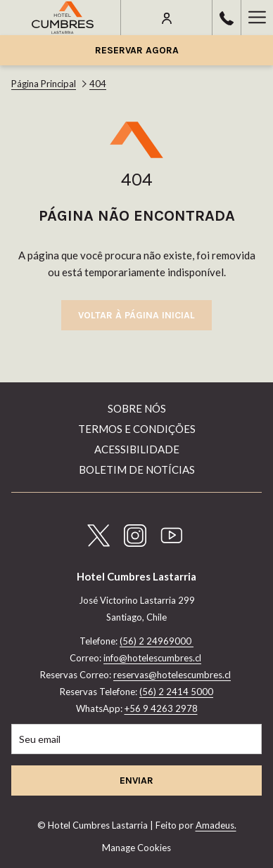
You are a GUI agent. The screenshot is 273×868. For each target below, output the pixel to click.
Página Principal (44, 84)
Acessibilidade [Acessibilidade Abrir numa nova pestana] (137, 449)
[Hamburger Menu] (257, 18)
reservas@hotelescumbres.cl (172, 675)
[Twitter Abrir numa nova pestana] (99, 533)
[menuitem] (136, 410)
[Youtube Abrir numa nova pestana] (172, 533)
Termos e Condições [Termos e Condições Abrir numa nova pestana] (137, 429)
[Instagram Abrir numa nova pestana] (135, 533)
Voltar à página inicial (136, 315)
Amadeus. (216, 825)
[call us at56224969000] (227, 17)
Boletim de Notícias (137, 469)
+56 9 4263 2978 (161, 708)
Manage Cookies (136, 848)
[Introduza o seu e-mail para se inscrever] (136, 739)
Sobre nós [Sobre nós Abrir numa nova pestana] (137, 408)
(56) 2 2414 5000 (176, 692)
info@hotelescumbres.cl (152, 658)
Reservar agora (137, 50)
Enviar (136, 780)
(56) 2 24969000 (157, 641)
